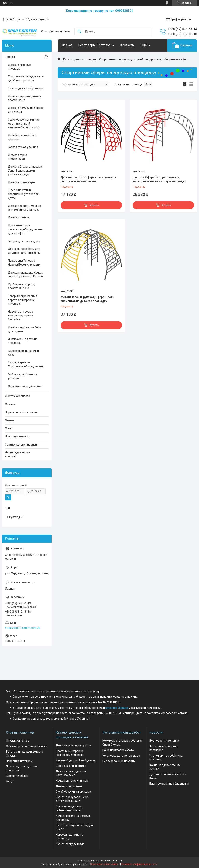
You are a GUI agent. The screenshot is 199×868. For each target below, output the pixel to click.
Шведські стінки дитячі (71, 766)
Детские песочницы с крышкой (22, 137)
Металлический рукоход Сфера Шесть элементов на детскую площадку (87, 299)
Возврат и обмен (17, 776)
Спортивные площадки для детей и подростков (130, 59)
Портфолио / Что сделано (22, 412)
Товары (10, 57)
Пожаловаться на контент (105, 864)
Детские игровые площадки (19, 67)
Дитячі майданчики (69, 786)
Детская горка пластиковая (17, 157)
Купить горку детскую (70, 844)
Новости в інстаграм (19, 761)
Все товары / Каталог (94, 45)
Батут (10, 781)
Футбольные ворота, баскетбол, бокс (21, 286)
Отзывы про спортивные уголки (27, 746)
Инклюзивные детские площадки (23, 341)
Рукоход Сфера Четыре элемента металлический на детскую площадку (159, 179)
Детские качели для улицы (74, 745)
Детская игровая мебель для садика (24, 329)
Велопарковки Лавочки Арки (23, 353)
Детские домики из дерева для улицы (26, 110)
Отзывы (10, 404)
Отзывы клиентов (18, 741)
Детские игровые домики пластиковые (25, 98)
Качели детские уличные (72, 781)
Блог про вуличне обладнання (169, 784)
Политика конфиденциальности (139, 864)
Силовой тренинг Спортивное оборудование (26, 364)
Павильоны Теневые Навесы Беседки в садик (24, 263)
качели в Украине (117, 708)
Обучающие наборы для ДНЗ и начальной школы (24, 251)
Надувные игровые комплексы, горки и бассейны (21, 316)
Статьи (10, 420)
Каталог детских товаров (80, 59)
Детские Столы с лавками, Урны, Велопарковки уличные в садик (25, 171)
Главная (66, 45)
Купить (94, 205)
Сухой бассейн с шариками (73, 792)
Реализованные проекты (119, 761)
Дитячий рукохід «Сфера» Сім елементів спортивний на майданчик (88, 179)
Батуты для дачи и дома (24, 241)
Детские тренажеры (21, 182)
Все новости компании (164, 741)
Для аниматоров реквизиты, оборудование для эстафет (25, 229)
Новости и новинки (17, 436)
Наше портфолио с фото (118, 750)
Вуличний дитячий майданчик (76, 760)
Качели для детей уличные (26, 88)
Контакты (127, 45)
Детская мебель (19, 217)
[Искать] (79, 32)
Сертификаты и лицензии (22, 445)
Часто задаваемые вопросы (17, 454)
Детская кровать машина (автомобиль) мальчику (25, 208)
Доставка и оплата (17, 396)
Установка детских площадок (122, 756)
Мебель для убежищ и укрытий (23, 376)
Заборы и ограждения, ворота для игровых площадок (23, 300)
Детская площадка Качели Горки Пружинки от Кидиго (26, 275)
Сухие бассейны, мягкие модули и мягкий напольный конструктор (24, 123)
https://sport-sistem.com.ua (23, 628)
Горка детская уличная (23, 147)
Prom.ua (117, 861)
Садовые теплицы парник (25, 386)
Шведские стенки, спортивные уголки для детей (23, 194)
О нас (9, 428)
